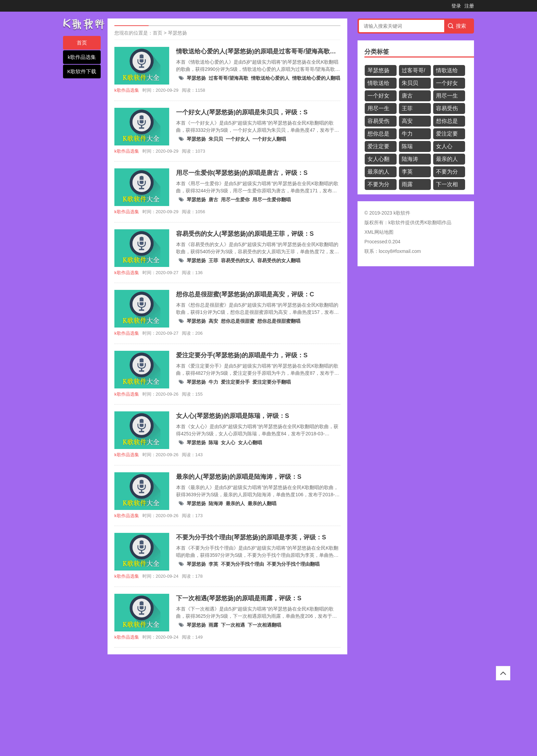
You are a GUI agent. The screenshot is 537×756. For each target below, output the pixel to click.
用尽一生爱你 (235, 200)
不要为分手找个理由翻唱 (293, 564)
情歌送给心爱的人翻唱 (316, 78)
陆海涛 (216, 503)
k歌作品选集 (82, 57)
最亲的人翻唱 (262, 503)
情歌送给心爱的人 (270, 78)
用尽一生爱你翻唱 (272, 200)
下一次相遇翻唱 (264, 625)
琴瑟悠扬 (177, 33)
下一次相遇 (233, 625)
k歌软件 (397, 222)
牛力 (213, 382)
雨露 (213, 625)
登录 (456, 6)
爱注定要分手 (235, 382)
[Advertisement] (205, 706)
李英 (213, 564)
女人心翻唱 (250, 443)
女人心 (228, 443)
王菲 (213, 260)
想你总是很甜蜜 (238, 321)
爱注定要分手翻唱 (272, 382)
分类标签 (377, 52)
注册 (469, 6)
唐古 (213, 200)
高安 (213, 321)
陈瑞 (213, 443)
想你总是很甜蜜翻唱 (279, 321)
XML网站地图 (379, 232)
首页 (82, 43)
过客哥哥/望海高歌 (228, 78)
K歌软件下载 (82, 71)
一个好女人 (238, 139)
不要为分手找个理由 (242, 564)
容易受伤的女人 (238, 260)
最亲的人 (235, 503)
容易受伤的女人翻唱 (279, 260)
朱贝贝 (216, 139)
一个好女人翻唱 (269, 139)
